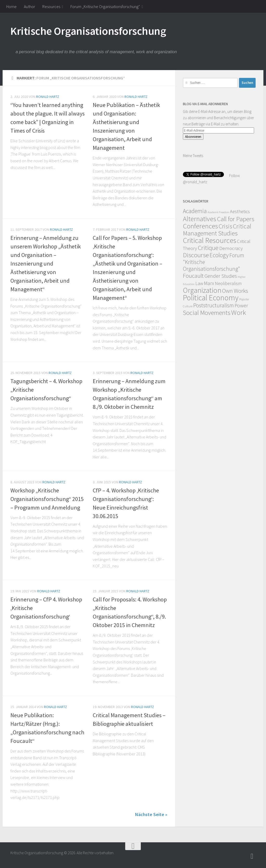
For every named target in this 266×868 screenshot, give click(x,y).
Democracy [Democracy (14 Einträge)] (231, 248)
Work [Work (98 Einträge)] (239, 312)
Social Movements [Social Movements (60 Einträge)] (207, 313)
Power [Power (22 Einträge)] (241, 306)
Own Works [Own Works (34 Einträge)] (235, 291)
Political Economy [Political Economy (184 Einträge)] (211, 298)
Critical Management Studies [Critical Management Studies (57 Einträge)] (217, 230)
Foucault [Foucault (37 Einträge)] (193, 276)
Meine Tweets (193, 156)
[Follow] (252, 856)
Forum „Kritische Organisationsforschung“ (105, 6)
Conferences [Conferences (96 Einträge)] (200, 226)
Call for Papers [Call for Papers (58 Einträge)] (236, 219)
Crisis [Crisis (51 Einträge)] (225, 226)
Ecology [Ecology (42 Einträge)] (219, 255)
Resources (51, 6)
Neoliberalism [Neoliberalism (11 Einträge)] (228, 283)
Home (11, 6)
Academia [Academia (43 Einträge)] (195, 211)
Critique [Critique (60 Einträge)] (208, 248)
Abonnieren (193, 137)
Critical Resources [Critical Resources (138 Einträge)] (210, 240)
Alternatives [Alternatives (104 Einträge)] (199, 219)
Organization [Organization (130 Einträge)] (202, 290)
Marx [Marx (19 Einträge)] (209, 283)
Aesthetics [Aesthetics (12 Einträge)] (240, 211)
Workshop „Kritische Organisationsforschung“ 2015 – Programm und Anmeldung (47, 499)
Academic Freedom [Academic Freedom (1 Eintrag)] (218, 212)
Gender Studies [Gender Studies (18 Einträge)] (221, 276)
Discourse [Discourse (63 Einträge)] (196, 255)
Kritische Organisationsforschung (88, 31)
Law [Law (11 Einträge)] (199, 283)
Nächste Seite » (151, 814)
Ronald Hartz (48, 97)
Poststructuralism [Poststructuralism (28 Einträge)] (214, 305)
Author (29, 6)
